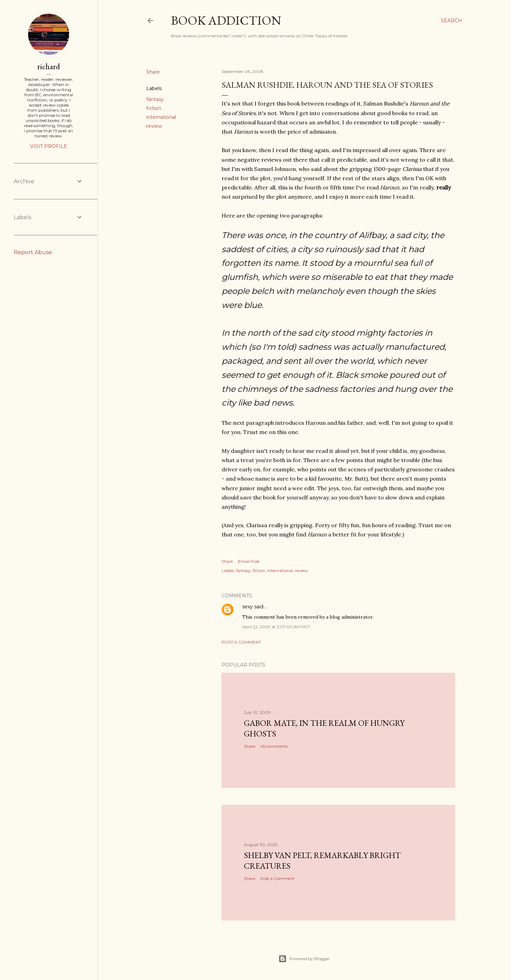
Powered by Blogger (304, 959)
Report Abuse (33, 252)
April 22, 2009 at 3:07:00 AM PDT (276, 627)
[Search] (451, 21)
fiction (154, 108)
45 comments (274, 746)
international (161, 117)
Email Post (249, 561)
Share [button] (153, 72)
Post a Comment (241, 642)
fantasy (155, 99)
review (154, 126)
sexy (247, 607)
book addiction (226, 20)
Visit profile (49, 146)
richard (49, 66)
